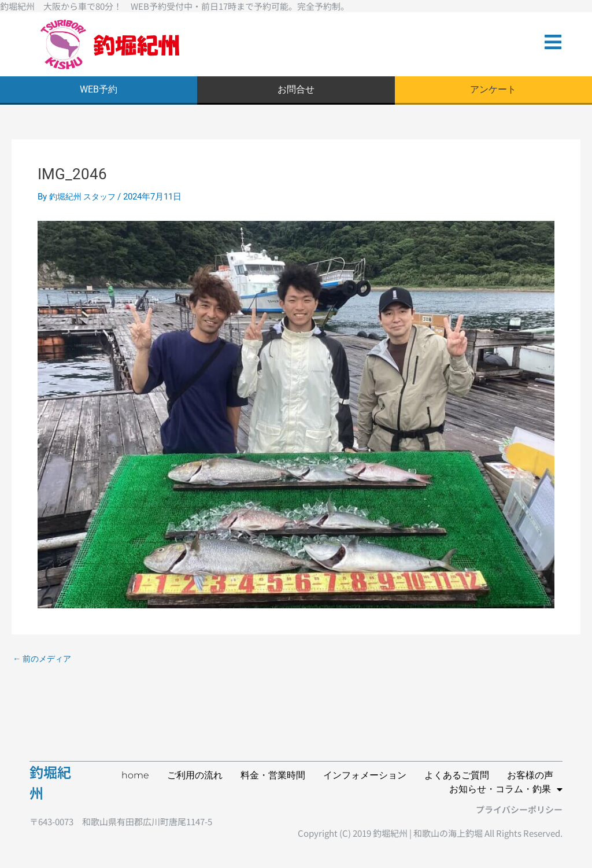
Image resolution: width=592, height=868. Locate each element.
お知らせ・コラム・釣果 (506, 789)
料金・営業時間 (273, 775)
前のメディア (44, 661)
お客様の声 (530, 775)
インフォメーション (365, 775)
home (135, 775)
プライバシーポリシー (519, 809)
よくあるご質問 (457, 775)
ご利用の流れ (195, 775)
